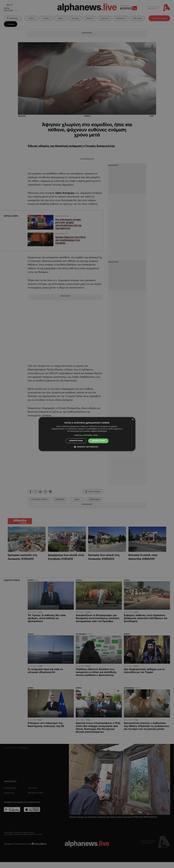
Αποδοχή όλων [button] (98, 441)
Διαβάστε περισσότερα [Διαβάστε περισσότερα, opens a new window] (99, 431)
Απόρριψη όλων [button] (76, 441)
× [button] (133, 420)
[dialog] (87, 434)
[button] (87, 435)
